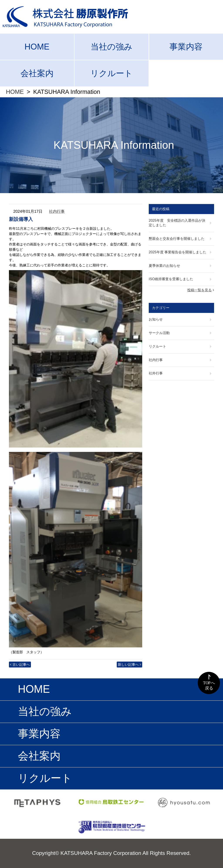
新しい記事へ (128, 665)
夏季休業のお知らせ (164, 266)
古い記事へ (21, 665)
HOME (37, 47)
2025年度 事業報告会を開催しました (177, 252)
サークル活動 (159, 333)
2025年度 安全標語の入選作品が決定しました (177, 223)
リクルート (111, 73)
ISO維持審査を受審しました (171, 279)
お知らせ (156, 319)
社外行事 (156, 373)
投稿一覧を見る (199, 290)
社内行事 (57, 211)
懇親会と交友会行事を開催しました (177, 239)
